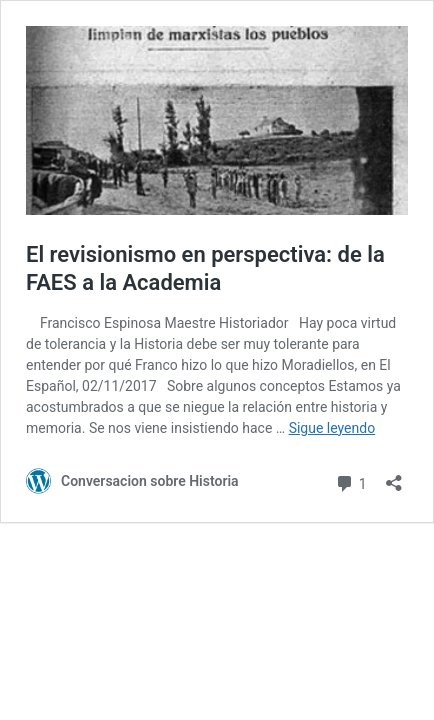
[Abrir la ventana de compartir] (394, 476)
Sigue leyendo (332, 428)
